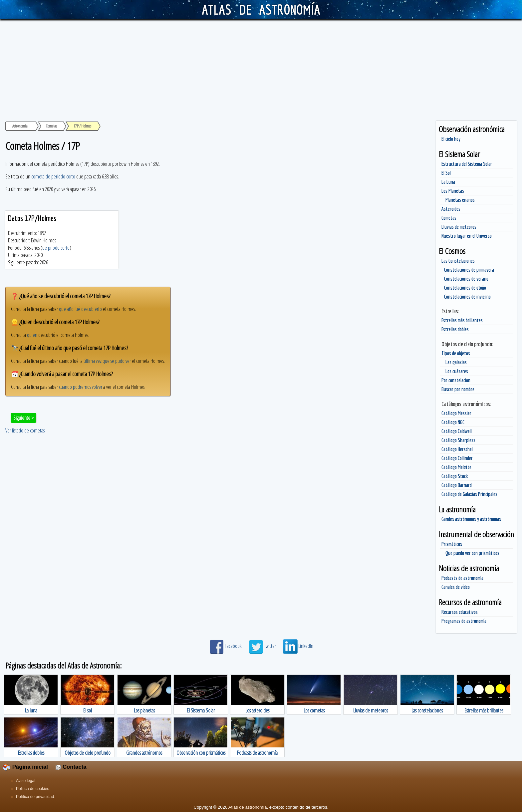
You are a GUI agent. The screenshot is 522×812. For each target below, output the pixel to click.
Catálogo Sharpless (458, 440)
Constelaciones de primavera (469, 270)
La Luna (448, 182)
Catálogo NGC (453, 422)
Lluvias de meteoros (459, 227)
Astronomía (20, 126)
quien (32, 335)
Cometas (449, 218)
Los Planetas (453, 191)
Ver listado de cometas (25, 430)
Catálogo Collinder (457, 458)
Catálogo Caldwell (457, 431)
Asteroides (451, 209)
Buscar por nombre (458, 389)
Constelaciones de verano (466, 279)
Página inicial (25, 767)
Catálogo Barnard (457, 485)
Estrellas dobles (455, 329)
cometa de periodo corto (53, 176)
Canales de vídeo (456, 587)
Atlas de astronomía (248, 807)
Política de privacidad (35, 797)
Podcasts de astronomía (462, 578)
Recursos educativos (460, 612)
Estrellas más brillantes (462, 320)
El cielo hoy (451, 139)
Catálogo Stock (455, 476)
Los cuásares (457, 371)
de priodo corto (56, 248)
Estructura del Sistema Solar (467, 164)
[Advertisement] (261, 69)
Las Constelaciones (458, 261)
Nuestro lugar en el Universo (467, 236)
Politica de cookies (32, 789)
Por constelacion (456, 380)
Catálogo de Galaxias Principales (469, 494)
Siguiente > (23, 418)
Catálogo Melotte (456, 467)
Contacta (71, 767)
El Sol (446, 173)
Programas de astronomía (464, 621)
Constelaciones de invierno (467, 297)
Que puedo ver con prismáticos (472, 553)
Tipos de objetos (456, 353)
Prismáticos (452, 544)
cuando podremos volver (81, 387)
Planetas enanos (460, 200)
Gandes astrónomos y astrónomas (471, 519)
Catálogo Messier (456, 413)
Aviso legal (26, 781)
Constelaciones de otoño (465, 288)
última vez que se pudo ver (107, 361)
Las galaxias (456, 362)
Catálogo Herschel (457, 449)
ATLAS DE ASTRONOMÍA (261, 9)
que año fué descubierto (80, 309)
